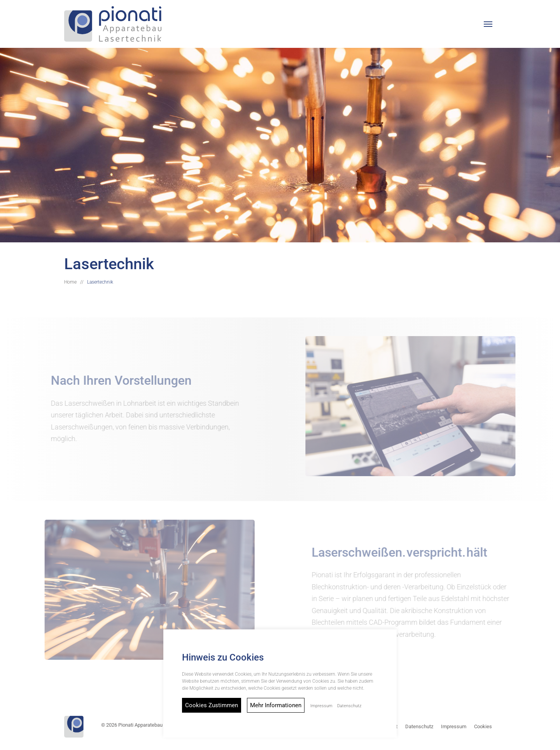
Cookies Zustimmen (212, 705)
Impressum (454, 726)
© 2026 (139, 725)
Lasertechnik (100, 282)
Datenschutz (419, 726)
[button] (488, 24)
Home (70, 282)
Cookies (483, 726)
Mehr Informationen (276, 705)
